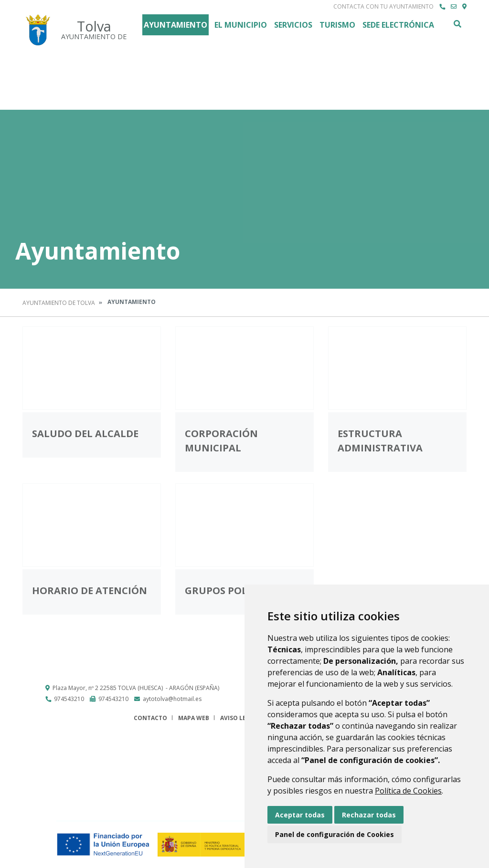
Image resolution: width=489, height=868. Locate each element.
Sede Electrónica (398, 25)
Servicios (293, 25)
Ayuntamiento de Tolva (59, 303)
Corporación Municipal (221, 441)
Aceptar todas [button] (300, 815)
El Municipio (241, 25)
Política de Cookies (408, 791)
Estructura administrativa (380, 441)
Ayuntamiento (175, 25)
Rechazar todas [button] (369, 815)
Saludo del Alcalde (85, 434)
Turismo (337, 25)
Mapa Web (194, 718)
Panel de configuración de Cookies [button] (335, 834)
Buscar (457, 24)
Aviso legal (239, 718)
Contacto (150, 718)
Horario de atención (90, 591)
